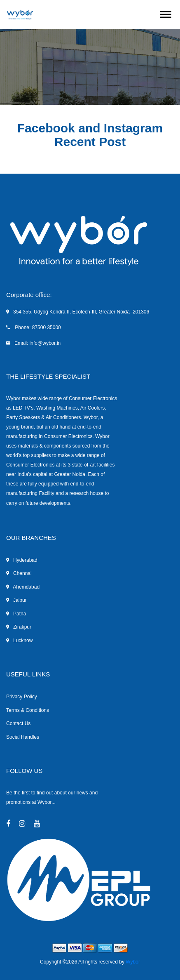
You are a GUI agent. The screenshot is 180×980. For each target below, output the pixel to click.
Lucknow (19, 641)
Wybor (133, 962)
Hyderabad (22, 560)
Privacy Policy (22, 697)
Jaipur (16, 600)
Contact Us (18, 723)
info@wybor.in (45, 343)
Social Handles (23, 737)
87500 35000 (47, 327)
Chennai (19, 573)
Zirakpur (19, 627)
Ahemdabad (23, 587)
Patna (16, 614)
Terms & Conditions (28, 710)
